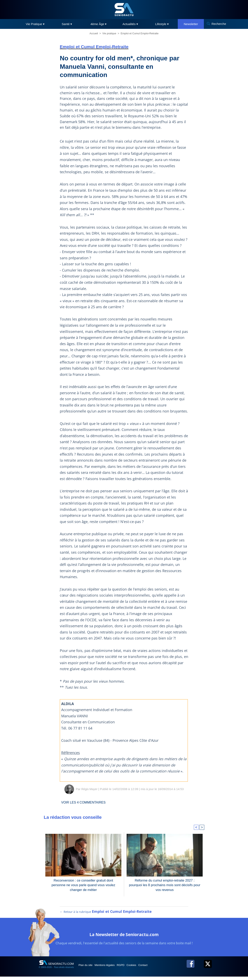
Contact (158, 968)
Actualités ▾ (130, 24)
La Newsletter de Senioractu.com (124, 937)
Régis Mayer (89, 789)
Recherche (219, 24)
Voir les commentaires (86, 802)
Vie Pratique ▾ (35, 24)
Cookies (143, 968)
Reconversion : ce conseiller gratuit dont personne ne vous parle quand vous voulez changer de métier (83, 885)
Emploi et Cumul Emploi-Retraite (140, 33)
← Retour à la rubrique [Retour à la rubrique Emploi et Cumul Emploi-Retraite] (106, 915)
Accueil (94, 33)
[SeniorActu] (124, 10)
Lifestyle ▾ (162, 24)
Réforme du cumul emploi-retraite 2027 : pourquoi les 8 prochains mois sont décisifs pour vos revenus (165, 885)
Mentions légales (110, 968)
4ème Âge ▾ (99, 24)
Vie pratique (109, 33)
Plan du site (88, 968)
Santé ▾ (67, 24)
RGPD (130, 968)
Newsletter (191, 24)
